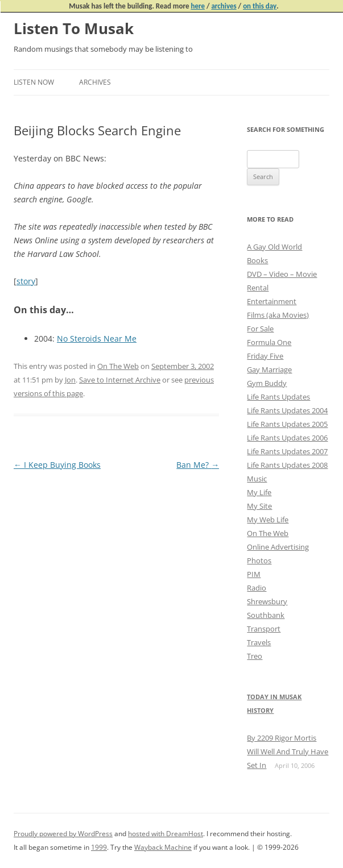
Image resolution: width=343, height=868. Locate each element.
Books (257, 260)
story (26, 281)
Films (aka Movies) (278, 315)
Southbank (266, 615)
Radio (257, 588)
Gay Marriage (269, 369)
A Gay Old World (274, 247)
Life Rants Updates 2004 (287, 410)
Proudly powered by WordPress (63, 834)
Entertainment (272, 301)
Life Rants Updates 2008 (287, 465)
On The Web (118, 366)
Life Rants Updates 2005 (287, 424)
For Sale (260, 329)
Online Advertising (278, 547)
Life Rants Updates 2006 (287, 438)
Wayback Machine (163, 847)
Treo (255, 656)
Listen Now (34, 82)
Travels (259, 642)
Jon (70, 380)
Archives (95, 82)
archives (224, 6)
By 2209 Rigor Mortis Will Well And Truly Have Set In (288, 751)
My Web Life (268, 520)
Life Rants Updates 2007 (287, 451)
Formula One (269, 342)
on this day (260, 6)
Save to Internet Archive (120, 380)
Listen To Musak (74, 28)
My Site (259, 506)
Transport (264, 629)
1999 (99, 847)
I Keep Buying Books (57, 465)
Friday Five (265, 356)
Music (257, 479)
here (198, 6)
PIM (254, 574)
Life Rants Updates (278, 397)
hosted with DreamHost (166, 834)
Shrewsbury (267, 601)
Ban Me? (198, 465)
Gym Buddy (267, 383)
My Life (259, 492)
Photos (259, 560)
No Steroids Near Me (97, 339)
